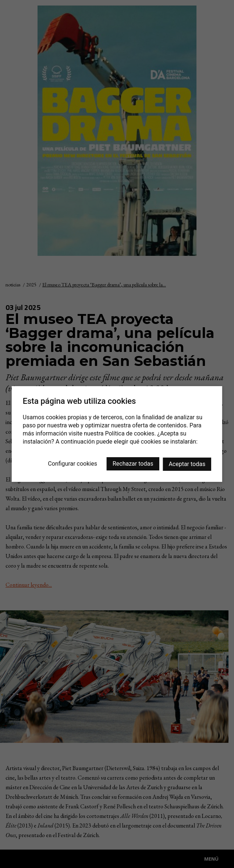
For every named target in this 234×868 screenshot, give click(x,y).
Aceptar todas (187, 464)
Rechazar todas (133, 464)
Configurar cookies (72, 464)
